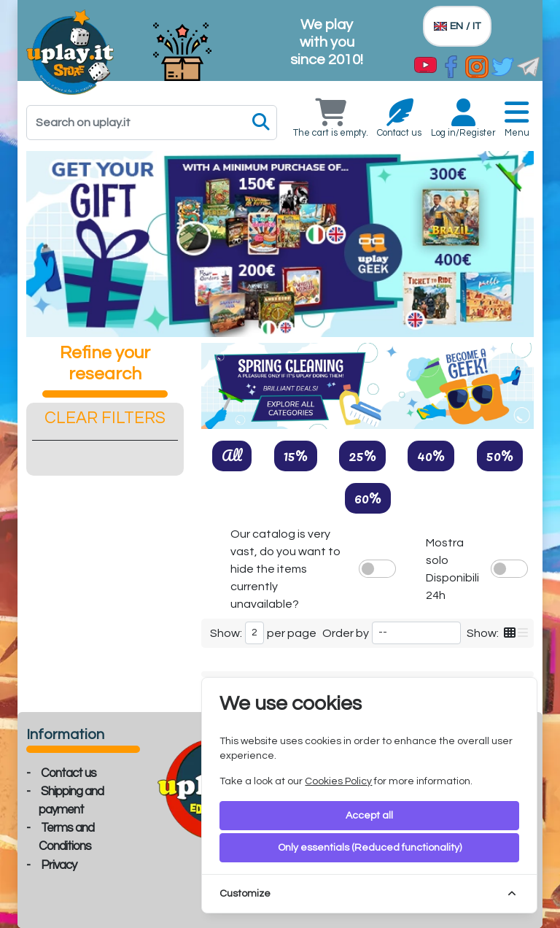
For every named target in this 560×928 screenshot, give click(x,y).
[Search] (152, 123)
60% (368, 498)
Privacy (59, 865)
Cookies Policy (338, 781)
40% (431, 455)
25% (362, 455)
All (232, 455)
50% (500, 455)
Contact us (69, 773)
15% (296, 455)
